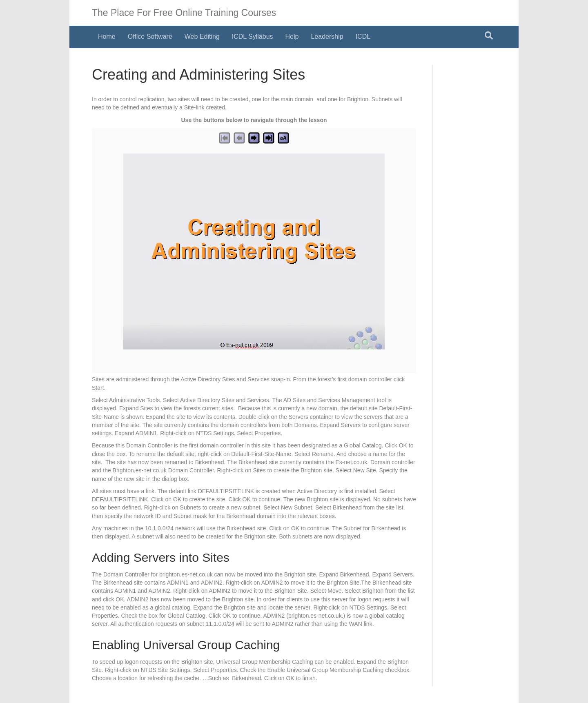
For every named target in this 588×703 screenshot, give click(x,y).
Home (107, 37)
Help (292, 37)
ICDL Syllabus (253, 37)
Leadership (327, 37)
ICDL (363, 37)
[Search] (489, 36)
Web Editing (202, 37)
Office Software (150, 37)
